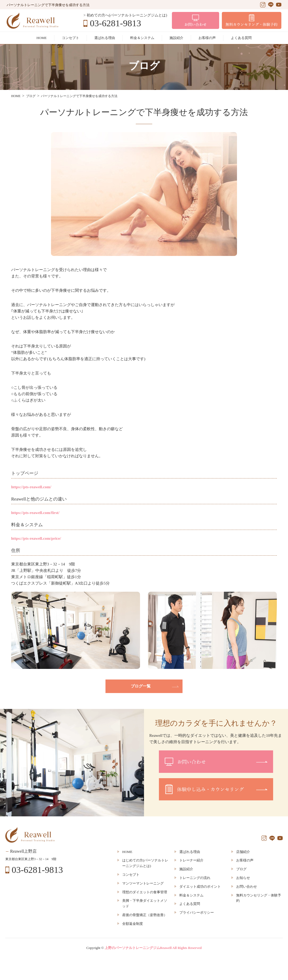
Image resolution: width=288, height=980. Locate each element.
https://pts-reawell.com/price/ (36, 538)
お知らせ (243, 878)
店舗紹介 (243, 852)
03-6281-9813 (115, 23)
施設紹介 (176, 38)
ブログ (241, 869)
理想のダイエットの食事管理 (145, 892)
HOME (41, 38)
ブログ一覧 (141, 686)
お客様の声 (207, 38)
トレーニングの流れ (195, 878)
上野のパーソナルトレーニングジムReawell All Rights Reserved (153, 948)
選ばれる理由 (105, 38)
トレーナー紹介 (191, 860)
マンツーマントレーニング (143, 883)
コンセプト (71, 38)
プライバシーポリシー (197, 913)
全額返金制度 (133, 924)
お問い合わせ (247, 887)
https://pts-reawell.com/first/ (35, 513)
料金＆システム (142, 38)
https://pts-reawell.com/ (31, 487)
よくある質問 (241, 38)
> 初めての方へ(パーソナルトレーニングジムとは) (125, 15)
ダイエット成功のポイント (200, 887)
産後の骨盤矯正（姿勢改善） (145, 915)
